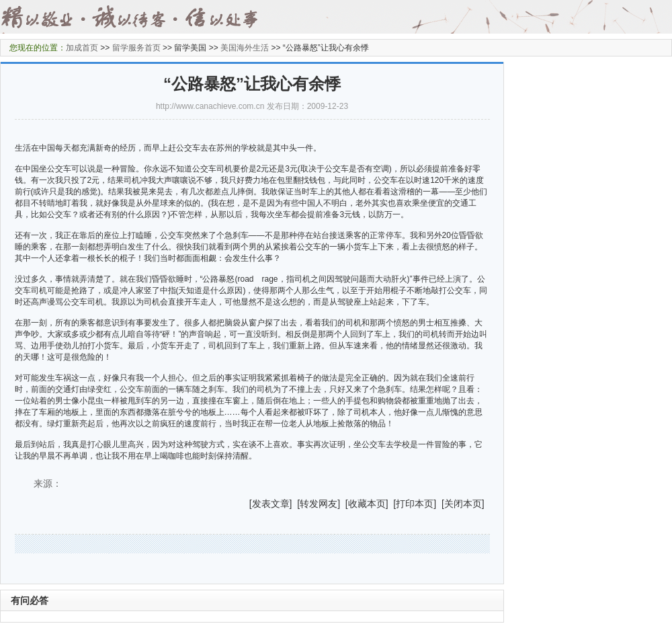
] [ (295, 504)
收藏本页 (367, 504)
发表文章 (271, 504)
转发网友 (319, 504)
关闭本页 (463, 504)
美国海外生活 (245, 48)
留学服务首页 (136, 48)
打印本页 (415, 504)
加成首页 (82, 48)
